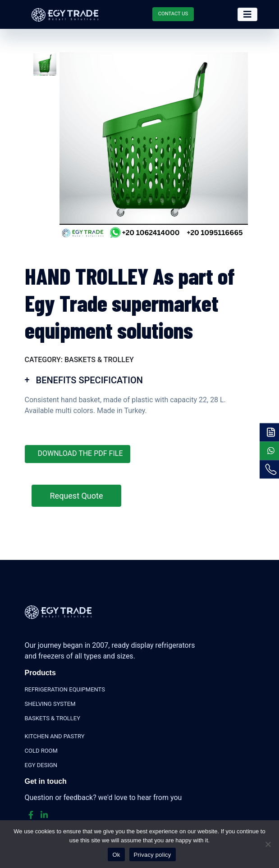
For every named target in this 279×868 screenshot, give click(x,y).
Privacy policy (153, 855)
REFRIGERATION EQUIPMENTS (65, 689)
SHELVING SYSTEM (50, 704)
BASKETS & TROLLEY (53, 718)
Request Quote (77, 496)
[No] (268, 844)
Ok (116, 855)
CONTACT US (173, 14)
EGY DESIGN (41, 765)
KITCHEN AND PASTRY (55, 736)
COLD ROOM (41, 751)
